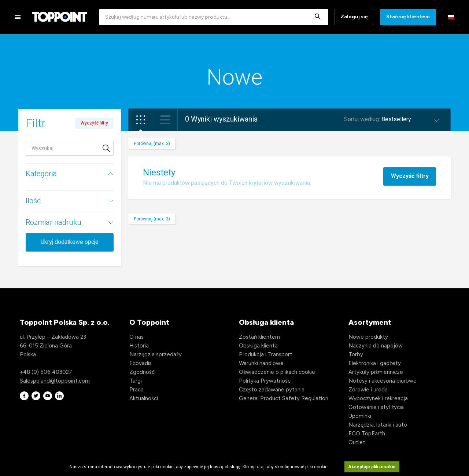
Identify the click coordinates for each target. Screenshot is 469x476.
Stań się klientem (408, 17)
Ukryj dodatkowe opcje (70, 242)
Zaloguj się (354, 17)
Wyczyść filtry (410, 176)
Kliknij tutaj (254, 467)
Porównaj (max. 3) (152, 144)
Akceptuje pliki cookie (372, 467)
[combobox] (214, 17)
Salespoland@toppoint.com (55, 381)
